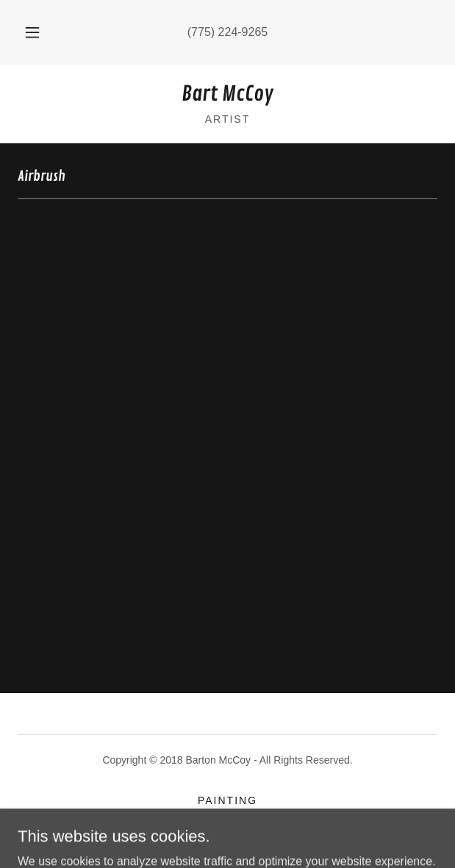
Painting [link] (227, 800)
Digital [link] (227, 818)
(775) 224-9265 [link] (227, 32)
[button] (37, 32)
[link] (227, 95)
